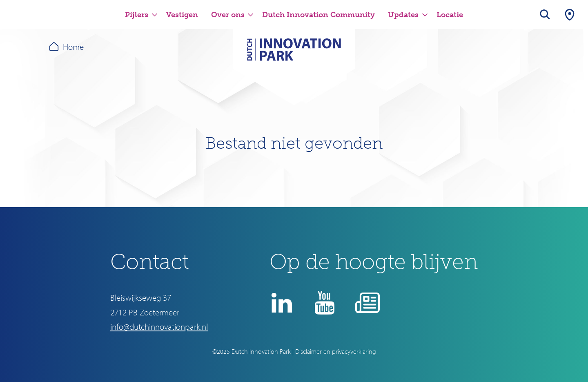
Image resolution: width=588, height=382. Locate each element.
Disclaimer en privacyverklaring (336, 351)
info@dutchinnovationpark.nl (159, 326)
